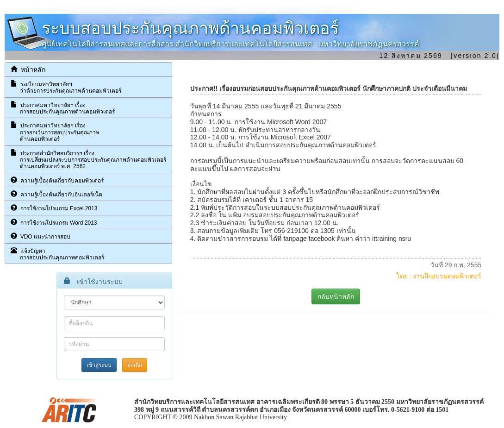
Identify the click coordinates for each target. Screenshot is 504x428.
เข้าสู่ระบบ (99, 365)
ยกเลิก (135, 365)
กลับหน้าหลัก (336, 296)
